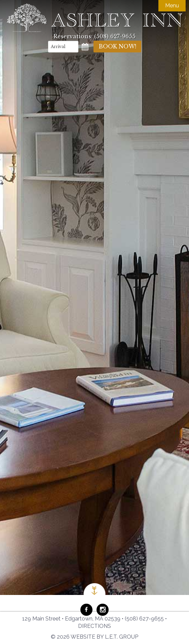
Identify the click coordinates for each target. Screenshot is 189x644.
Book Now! (117, 46)
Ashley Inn (95, 18)
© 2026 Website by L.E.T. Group (95, 637)
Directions (95, 626)
